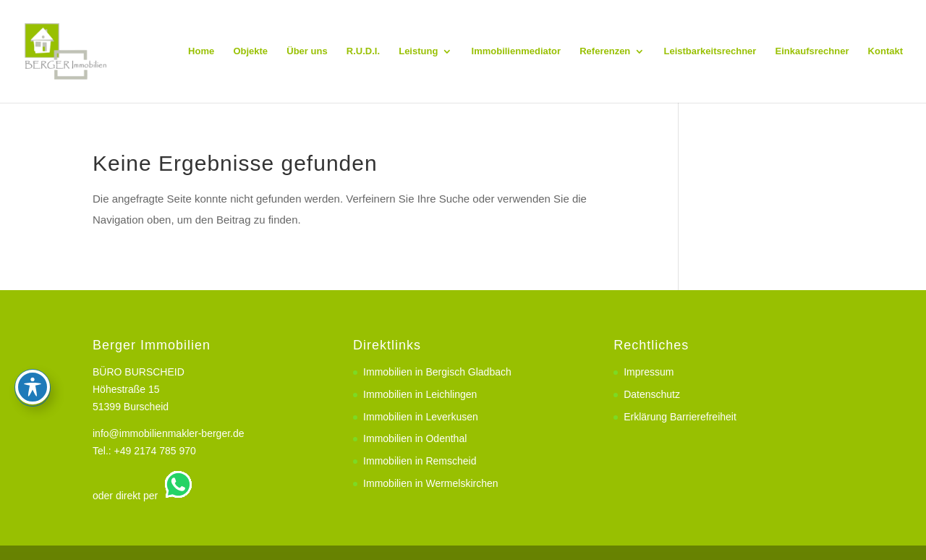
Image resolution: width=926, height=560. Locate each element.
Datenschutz (652, 394)
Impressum (649, 372)
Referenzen (605, 51)
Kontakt (885, 51)
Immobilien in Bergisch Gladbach (437, 372)
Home (201, 51)
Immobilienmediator (517, 51)
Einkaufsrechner (812, 51)
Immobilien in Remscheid (420, 461)
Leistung (418, 51)
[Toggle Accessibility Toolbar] (33, 304)
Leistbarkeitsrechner (710, 51)
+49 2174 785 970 (155, 451)
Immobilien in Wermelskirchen (430, 483)
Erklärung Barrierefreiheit (680, 417)
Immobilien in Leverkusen (421, 417)
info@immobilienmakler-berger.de (169, 433)
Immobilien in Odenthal (415, 438)
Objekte (250, 51)
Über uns (307, 51)
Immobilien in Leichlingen (420, 394)
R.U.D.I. (363, 51)
